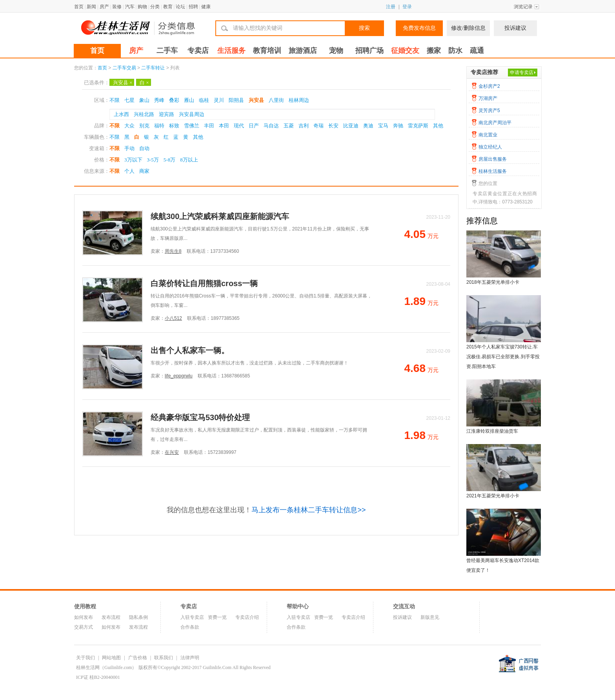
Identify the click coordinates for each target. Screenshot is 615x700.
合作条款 (190, 627)
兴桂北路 (144, 114)
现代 (239, 126)
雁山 (189, 100)
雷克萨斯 (418, 126)
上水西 (121, 114)
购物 (142, 7)
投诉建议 (515, 28)
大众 (129, 126)
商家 (144, 171)
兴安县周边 (192, 114)
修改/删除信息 (468, 28)
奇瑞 (318, 126)
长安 (333, 126)
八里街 (276, 100)
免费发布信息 (419, 28)
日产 (254, 126)
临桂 (204, 100)
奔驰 (398, 126)
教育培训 (267, 51)
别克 (144, 126)
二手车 (167, 51)
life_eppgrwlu (179, 376)
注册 (391, 7)
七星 (129, 100)
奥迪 (368, 126)
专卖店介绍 (247, 617)
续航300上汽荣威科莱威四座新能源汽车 (220, 216)
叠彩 (174, 100)
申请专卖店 (522, 73)
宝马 (383, 126)
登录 (407, 7)
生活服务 (231, 51)
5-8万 (169, 160)
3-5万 (153, 160)
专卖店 (198, 51)
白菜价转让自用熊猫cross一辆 (204, 283)
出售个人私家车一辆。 (190, 350)
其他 (438, 126)
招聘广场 (369, 51)
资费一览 (217, 617)
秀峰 (159, 100)
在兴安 (172, 452)
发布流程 (111, 617)
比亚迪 (351, 126)
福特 (159, 126)
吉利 (304, 126)
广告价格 (138, 658)
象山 (144, 100)
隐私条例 (138, 617)
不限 (115, 100)
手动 (129, 148)
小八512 (173, 318)
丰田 (209, 126)
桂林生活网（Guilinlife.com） (106, 667)
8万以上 (189, 160)
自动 (144, 148)
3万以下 (133, 160)
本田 (224, 126)
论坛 (180, 7)
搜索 (364, 28)
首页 (79, 7)
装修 (117, 7)
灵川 (219, 100)
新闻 (91, 7)
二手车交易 (124, 68)
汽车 (130, 7)
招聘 (193, 7)
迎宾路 (166, 114)
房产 (104, 7)
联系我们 (164, 658)
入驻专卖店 (192, 617)
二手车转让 (153, 68)
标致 (174, 126)
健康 (206, 7)
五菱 (289, 126)
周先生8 (173, 251)
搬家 (434, 51)
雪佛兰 (192, 126)
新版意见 (430, 617)
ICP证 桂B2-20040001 (98, 677)
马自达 (271, 126)
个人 (129, 171)
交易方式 (84, 627)
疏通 (477, 51)
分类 (155, 7)
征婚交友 (405, 51)
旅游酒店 (303, 51)
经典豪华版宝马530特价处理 (200, 417)
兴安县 (123, 83)
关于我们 (86, 658)
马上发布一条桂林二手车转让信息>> (308, 510)
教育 (168, 7)
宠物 (336, 51)
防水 (455, 51)
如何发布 (84, 617)
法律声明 (190, 658)
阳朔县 (236, 100)
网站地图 (111, 658)
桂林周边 (299, 100)
